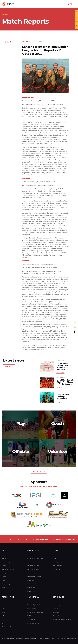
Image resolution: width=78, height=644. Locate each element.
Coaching (56, 608)
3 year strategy (6, 562)
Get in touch (77, 14)
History (4, 573)
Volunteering (56, 616)
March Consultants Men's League (37, 562)
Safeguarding (6, 584)
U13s (3, 619)
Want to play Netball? (34, 605)
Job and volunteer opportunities (62, 619)
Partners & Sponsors (8, 569)
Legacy (4, 577)
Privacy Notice (45, 639)
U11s (3, 623)
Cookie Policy (55, 639)
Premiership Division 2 (34, 569)
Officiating (56, 612)
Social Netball (31, 619)
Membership (56, 569)
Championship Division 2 (35, 577)
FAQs (4, 580)
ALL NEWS (9, 366)
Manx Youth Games (33, 623)
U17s (3, 612)
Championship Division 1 (35, 573)
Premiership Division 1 (34, 566)
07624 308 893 (42, 539)
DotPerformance (71, 639)
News (4, 588)
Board (4, 566)
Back (9, 42)
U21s (3, 608)
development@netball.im (66, 539)
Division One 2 (32, 584)
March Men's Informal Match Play (37, 612)
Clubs (54, 558)
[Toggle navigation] (75, 4)
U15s (3, 616)
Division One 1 (31, 580)
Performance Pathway (9, 627)
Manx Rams (6, 605)
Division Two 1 (31, 588)
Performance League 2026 (35, 558)
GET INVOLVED (39, 472)
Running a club (57, 562)
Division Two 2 (32, 591)
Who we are (5, 558)
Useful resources (57, 566)
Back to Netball (32, 608)
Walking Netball (32, 616)
